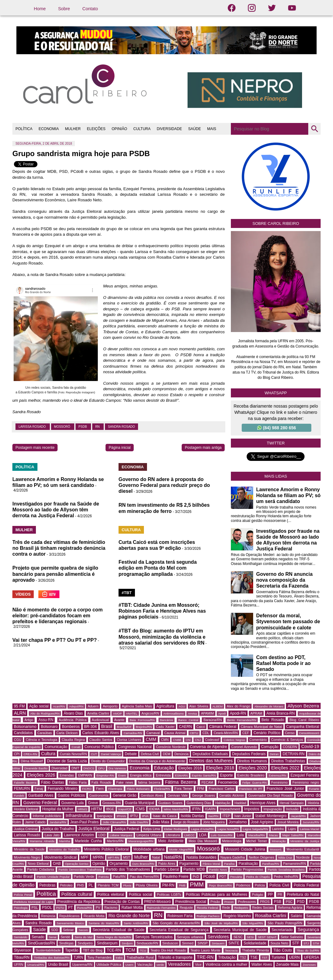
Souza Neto (279, 943)
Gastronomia (99, 795)
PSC (289, 902)
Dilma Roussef (32, 761)
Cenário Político (267, 733)
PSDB (83, 427)
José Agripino (262, 822)
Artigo (29, 720)
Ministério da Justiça (305, 841)
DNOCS (89, 768)
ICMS (140, 809)
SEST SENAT (267, 937)
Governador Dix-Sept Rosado (270, 795)
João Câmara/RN (114, 822)
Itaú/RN (213, 816)
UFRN (19, 965)
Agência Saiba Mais (137, 706)
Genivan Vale (177, 795)
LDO (102, 835)
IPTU (134, 816)
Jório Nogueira (214, 822)
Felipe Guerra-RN (254, 783)
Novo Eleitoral (38, 864)
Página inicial (120, 448)
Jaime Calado (35, 822)
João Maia (160, 822)
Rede (226, 908)
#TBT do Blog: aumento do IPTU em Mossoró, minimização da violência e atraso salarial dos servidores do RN (162, 637)
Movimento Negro (27, 857)
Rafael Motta (132, 908)
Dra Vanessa (117, 768)
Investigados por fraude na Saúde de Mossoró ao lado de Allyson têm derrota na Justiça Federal (56, 510)
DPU (101, 768)
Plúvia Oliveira (147, 885)
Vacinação (145, 965)
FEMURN (22, 789)
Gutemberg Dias (199, 803)
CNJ (198, 740)
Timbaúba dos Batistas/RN (52, 958)
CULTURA (142, 129)
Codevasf (212, 740)
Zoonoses (309, 965)
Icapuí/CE (125, 809)
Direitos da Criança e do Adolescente (157, 761)
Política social (140, 895)
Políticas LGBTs (169, 895)
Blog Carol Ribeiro (304, 720)
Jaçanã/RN (298, 816)
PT (70, 908)
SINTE (234, 943)
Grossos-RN (112, 803)
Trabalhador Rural (140, 957)
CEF (246, 733)
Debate (131, 754)
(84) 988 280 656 (277, 428)
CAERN (185, 727)
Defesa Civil (150, 754)
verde (160, 965)
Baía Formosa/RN (142, 720)
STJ (306, 943)
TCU (143, 950)
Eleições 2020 (253, 768)
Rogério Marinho (237, 916)
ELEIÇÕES (96, 129)
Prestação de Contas (122, 902)
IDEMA (154, 809)
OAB (57, 864)
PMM (197, 884)
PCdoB (209, 877)
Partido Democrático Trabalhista (80, 870)
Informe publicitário (47, 816)
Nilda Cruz (285, 857)
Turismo (278, 957)
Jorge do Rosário (186, 822)
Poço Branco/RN (220, 885)
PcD (196, 877)
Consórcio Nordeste (171, 747)
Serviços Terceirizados (154, 937)
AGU (182, 706)
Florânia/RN (162, 789)
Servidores (218, 937)
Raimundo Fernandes (161, 908)
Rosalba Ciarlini (271, 916)
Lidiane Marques (121, 835)
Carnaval (153, 733)
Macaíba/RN (256, 835)
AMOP (117, 713)
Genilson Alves (152, 795)
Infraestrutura (79, 816)
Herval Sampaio (292, 803)
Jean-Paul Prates (84, 822)
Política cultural (77, 894)
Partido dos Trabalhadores (128, 869)
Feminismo (280, 782)
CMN (165, 740)
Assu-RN (46, 720)
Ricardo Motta (94, 916)
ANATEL (132, 713)
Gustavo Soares (171, 803)
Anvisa (192, 713)
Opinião (99, 864)
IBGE (110, 809)
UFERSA (311, 957)
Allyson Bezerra (303, 706)
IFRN (196, 809)
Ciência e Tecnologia (41, 740)
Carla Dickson (67, 733)
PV (98, 908)
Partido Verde (84, 877)
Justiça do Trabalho (58, 829)
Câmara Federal (223, 727)
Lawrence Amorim (79, 835)
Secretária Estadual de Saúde (119, 930)
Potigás (257, 895)
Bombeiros (71, 727)
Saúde (40, 930)
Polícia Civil (279, 885)
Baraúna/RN (212, 720)
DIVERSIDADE (169, 129)
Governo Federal (40, 803)
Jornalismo (238, 822)
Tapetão (72, 950)
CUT (94, 754)
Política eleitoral (111, 895)
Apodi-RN (238, 713)
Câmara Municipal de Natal (261, 727)
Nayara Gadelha (233, 857)
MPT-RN (113, 857)
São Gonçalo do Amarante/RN (176, 923)
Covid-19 (310, 746)
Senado (38, 937)
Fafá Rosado (102, 782)
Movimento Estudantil (303, 849)
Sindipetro (85, 943)
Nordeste (303, 857)
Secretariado (282, 930)
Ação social (39, 706)
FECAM (207, 782)
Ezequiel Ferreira (305, 775)
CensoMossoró (309, 733)
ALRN (20, 713)
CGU (18, 740)
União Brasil (58, 965)
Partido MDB (194, 869)
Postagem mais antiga (203, 448)
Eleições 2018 (220, 768)
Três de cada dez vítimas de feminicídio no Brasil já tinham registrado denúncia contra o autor (59, 548)
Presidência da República (79, 902)
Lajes (292, 829)
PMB (182, 885)
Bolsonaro (49, 727)
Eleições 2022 (285, 768)
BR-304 (91, 727)
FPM (200, 789)
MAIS (212, 129)
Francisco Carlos (221, 789)
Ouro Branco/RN (143, 864)
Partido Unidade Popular (53, 877)
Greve (93, 803)
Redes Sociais (263, 908)
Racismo (111, 908)
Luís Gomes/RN (222, 835)
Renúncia (48, 916)
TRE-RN (205, 957)
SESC (238, 937)
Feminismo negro (306, 782)
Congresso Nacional (135, 747)
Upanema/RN (82, 965)
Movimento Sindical (60, 857)
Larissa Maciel (309, 829)
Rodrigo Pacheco (208, 916)
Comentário (258, 740)
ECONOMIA (49, 129)
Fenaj (39, 789)
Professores (247, 902)
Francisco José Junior (285, 789)
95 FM (19, 706)
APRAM (256, 713)
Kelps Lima (152, 829)
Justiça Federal (127, 829)
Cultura (48, 754)
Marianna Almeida (42, 841)
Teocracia (231, 950)
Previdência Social (191, 902)
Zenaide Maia (287, 965)
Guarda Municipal (140, 803)
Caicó (201, 727)
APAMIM (207, 713)
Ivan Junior (243, 816)
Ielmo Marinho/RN (176, 809)
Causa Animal (175, 733)
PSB (278, 902)
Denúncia (181, 754)
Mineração (279, 841)
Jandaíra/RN (58, 822)
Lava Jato (52, 835)
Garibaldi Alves (41, 795)
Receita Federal (207, 908)
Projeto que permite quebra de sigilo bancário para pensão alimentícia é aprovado (55, 574)
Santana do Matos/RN (104, 923)
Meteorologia (232, 841)
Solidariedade (255, 943)
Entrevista (163, 775)
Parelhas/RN (270, 864)
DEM (166, 754)
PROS (265, 902)
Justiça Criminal (26, 829)
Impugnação (272, 809)
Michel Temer (257, 841)
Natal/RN (173, 857)
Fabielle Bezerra (25, 783)
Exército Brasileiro (251, 775)
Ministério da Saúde (29, 849)
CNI (188, 740)
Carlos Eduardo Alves (101, 733)
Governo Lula (72, 803)
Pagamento (189, 864)
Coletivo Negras (234, 740)
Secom (83, 930)
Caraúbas (45, 733)
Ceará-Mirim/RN (226, 733)
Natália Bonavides (201, 857)
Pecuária (236, 877)
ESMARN (181, 775)
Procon (229, 902)
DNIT (75, 768)
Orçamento (119, 864)
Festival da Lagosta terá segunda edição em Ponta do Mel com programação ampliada (158, 568)
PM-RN (168, 885)
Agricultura (165, 706)
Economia (140, 768)
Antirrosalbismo (174, 713)
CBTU (194, 733)
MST (127, 857)
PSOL (47, 908)
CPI (17, 754)
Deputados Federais (249, 754)
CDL (206, 733)
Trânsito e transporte (175, 957)
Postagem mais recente (35, 448)
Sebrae (69, 930)
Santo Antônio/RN (136, 923)
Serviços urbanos (190, 937)
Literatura (173, 835)
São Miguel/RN (253, 923)
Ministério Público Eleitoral (106, 849)
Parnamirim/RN (295, 864)
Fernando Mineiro (63, 789)
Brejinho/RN (144, 727)
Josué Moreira (288, 822)
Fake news (125, 782)
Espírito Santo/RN (204, 775)
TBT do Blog (93, 950)
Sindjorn (127, 943)
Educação (164, 768)
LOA (203, 835)
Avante (119, 720)
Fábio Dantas (53, 782)
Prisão (215, 902)
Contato (90, 9)
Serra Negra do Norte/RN (114, 937)
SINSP (202, 943)
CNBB (177, 740)
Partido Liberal (167, 869)
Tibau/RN (22, 957)
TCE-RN (114, 950)
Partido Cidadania (41, 869)
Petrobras (47, 885)
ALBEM (218, 706)
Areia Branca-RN (281, 713)
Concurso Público (99, 747)
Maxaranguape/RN (141, 841)
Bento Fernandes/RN (242, 720)
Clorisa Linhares (129, 740)
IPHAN (121, 816)
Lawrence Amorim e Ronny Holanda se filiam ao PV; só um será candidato (288, 495)
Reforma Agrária (290, 908)
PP (270, 895)
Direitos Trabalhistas (288, 761)
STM (316, 943)
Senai (53, 937)
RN (98, 427)
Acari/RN (59, 706)
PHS (80, 885)
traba (119, 958)
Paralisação (248, 864)
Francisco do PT (251, 789)
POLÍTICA (24, 129)
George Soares (203, 795)
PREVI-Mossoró (158, 902)
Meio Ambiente (171, 841)
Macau (273, 835)
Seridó (65, 937)
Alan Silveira (199, 706)
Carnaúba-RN (133, 733)
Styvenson (23, 950)
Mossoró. (276, 849)
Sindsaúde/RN (148, 943)
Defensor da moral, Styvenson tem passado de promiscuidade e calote (288, 621)
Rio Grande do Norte (129, 916)
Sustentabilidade (48, 950)
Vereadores (179, 964)
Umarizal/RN (36, 965)
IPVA (145, 816)
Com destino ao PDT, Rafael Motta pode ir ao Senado (283, 663)
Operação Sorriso (77, 864)
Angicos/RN (150, 713)
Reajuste (186, 908)
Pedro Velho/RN (286, 877)
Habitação (223, 803)
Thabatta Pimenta (255, 950)
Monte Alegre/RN (181, 849)
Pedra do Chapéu (258, 877)
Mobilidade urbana (149, 849)
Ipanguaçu (105, 816)
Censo (290, 733)
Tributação (227, 957)
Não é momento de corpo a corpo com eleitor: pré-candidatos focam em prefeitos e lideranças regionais (58, 616)
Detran (274, 754)
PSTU (60, 908)
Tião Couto (283, 950)
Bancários (167, 720)
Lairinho (278, 829)
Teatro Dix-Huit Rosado (168, 950)
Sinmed (188, 943)
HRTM (97, 809)
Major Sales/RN (293, 835)
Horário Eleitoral (26, 809)
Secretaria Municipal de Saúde (240, 930)
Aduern (93, 706)
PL (91, 885)
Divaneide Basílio (36, 768)
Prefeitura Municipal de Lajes (34, 902)
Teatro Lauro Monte (205, 950)
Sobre (64, 9)
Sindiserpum (107, 943)
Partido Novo (218, 870)
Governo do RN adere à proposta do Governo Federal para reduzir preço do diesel (164, 485)
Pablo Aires (167, 864)
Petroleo (66, 885)
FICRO (87, 789)
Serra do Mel (83, 937)
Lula (240, 835)
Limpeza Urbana (149, 835)
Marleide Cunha (89, 841)
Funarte (314, 789)
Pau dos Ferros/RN (144, 877)
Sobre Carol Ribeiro (276, 223)
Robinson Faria (180, 916)
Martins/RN (115, 841)
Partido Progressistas (247, 869)
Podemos (243, 885)
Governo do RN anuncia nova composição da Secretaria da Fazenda (284, 580)
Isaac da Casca (165, 816)
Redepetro (241, 908)
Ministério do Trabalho (64, 849)
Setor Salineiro (292, 937)
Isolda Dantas (192, 816)
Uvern (129, 965)
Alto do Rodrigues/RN (45, 713)
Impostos (252, 809)
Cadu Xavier (165, 727)
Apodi (222, 713)
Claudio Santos (101, 740)
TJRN (78, 957)
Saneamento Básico (70, 923)
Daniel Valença (111, 754)
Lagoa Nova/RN (228, 829)
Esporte (226, 775)
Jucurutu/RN (311, 822)
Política (46, 894)
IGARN (210, 809)
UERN (294, 957)
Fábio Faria (78, 782)
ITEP (226, 816)
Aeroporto (110, 706)
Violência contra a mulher (226, 965)
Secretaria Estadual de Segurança (179, 930)
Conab (76, 747)
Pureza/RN (84, 908)
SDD (55, 930)
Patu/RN (119, 877)
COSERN (290, 747)
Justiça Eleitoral (94, 829)
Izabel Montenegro (271, 816)
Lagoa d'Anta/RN (202, 829)
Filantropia (115, 789)
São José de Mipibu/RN (221, 923)
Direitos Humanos (252, 761)
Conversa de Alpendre (209, 747)
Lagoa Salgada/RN (255, 829)
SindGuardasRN (41, 943)
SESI (250, 937)
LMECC (189, 835)
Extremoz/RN (277, 775)
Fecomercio (228, 782)
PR (280, 895)
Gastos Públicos (71, 795)
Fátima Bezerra (181, 782)
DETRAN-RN (294, 754)
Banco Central (188, 720)
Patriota (104, 877)
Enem (122, 775)
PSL (35, 908)
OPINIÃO (119, 129)
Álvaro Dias (73, 713)
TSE (254, 957)
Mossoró (63, 427)
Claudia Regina (73, 740)
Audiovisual (100, 720)
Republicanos (69, 916)
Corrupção (270, 747)
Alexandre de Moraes (269, 706)
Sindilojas (66, 943)
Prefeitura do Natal (303, 895)
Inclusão (292, 809)
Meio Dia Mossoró (203, 841)
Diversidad (59, 768)
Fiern (100, 789)
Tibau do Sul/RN (308, 950)
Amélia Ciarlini (98, 713)
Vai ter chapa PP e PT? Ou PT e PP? (55, 640)
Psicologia (21, 908)
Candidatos (23, 733)
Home (40, 9)
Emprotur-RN (105, 775)
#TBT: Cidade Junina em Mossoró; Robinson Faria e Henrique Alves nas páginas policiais (162, 611)
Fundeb (19, 796)
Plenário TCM (108, 885)
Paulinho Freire (176, 877)
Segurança (308, 930)
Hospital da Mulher (58, 809)
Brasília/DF (124, 727)
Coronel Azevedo (244, 747)
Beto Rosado (273, 720)
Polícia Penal (23, 895)
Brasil (107, 726)
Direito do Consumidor (108, 761)
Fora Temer (183, 789)
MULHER (73, 129)
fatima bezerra (149, 782)
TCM (130, 950)
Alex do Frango (238, 706)
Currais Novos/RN (73, 754)
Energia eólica (141, 775)
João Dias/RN (139, 822)
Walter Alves (262, 965)
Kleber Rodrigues (175, 829)
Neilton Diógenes (262, 857)
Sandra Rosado (121, 427)
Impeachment (230, 809)
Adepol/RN (76, 706)
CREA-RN (30, 754)
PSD (301, 902)
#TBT (127, 593)
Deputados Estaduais (210, 754)
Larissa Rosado (33, 427)
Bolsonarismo (25, 727)
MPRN (98, 857)
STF (296, 943)
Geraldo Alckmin (232, 795)
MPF (85, 857)
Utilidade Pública (109, 965)
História (313, 803)
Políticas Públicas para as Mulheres (216, 895)
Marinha (65, 841)
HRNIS (83, 809)
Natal (156, 857)
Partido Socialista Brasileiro (286, 870)
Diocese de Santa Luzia (67, 761)
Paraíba (229, 864)
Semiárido (21, 937)
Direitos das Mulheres (211, 761)
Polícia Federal (306, 885)
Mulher (141, 857)
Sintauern (218, 943)
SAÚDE (195, 129)
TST (265, 958)
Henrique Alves (263, 803)
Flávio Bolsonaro (138, 789)
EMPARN (85, 775)
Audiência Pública (73, 720)
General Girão (124, 795)
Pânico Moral (211, 864)
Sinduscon (170, 943)
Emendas (67, 775)
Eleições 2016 (190, 768)
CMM (151, 739)
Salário (296, 916)
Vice (198, 965)
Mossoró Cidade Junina (245, 849)
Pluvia (127, 885)
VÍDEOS (23, 594)
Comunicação (56, 747)
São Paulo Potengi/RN (285, 923)
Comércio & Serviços (287, 740)
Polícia (260, 885)
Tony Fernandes (99, 957)
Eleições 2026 (41, 775)
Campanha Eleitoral (303, 727)
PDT (223, 877)
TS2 (243, 957)
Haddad (240, 803)
